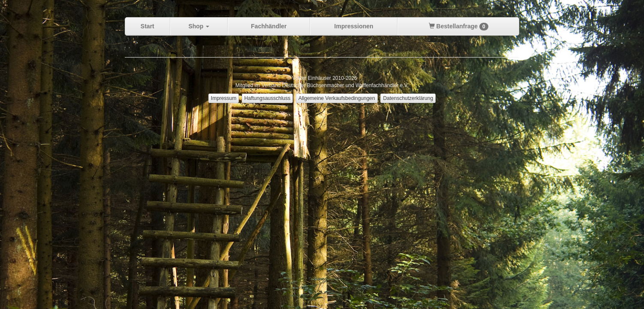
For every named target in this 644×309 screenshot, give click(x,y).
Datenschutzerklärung (408, 98)
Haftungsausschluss (267, 98)
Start (147, 26)
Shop (199, 26)
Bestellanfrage (459, 27)
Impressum (224, 98)
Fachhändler (269, 26)
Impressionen (354, 26)
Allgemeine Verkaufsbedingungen (337, 98)
